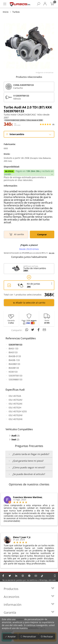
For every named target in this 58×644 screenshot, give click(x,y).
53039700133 (15, 376)
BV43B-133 (14, 360)
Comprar (42, 234)
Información (29, 605)
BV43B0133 (14, 364)
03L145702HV (16, 415)
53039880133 (15, 379)
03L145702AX (15, 404)
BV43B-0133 (15, 356)
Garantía (29, 612)
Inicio (6, 12)
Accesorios (29, 597)
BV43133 (13, 352)
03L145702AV (15, 400)
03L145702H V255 (18, 411)
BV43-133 (13, 348)
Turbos (16, 12)
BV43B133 (14, 368)
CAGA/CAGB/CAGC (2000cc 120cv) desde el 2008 (24, 120)
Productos (29, 589)
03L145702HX (16, 419)
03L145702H (15, 408)
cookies (20, 619)
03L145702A (15, 396)
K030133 (13, 372)
